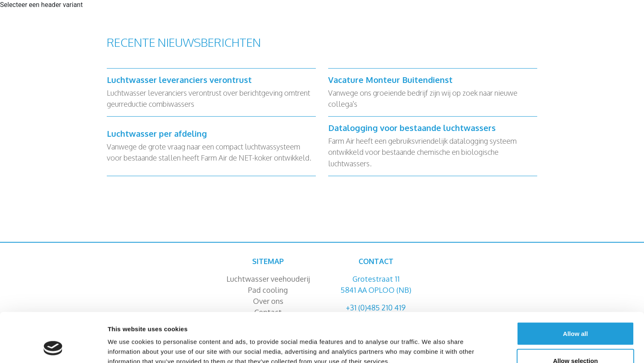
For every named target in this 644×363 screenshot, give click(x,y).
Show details (431, 342)
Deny (576, 341)
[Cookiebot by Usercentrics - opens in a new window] (53, 347)
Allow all (576, 287)
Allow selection (575, 314)
